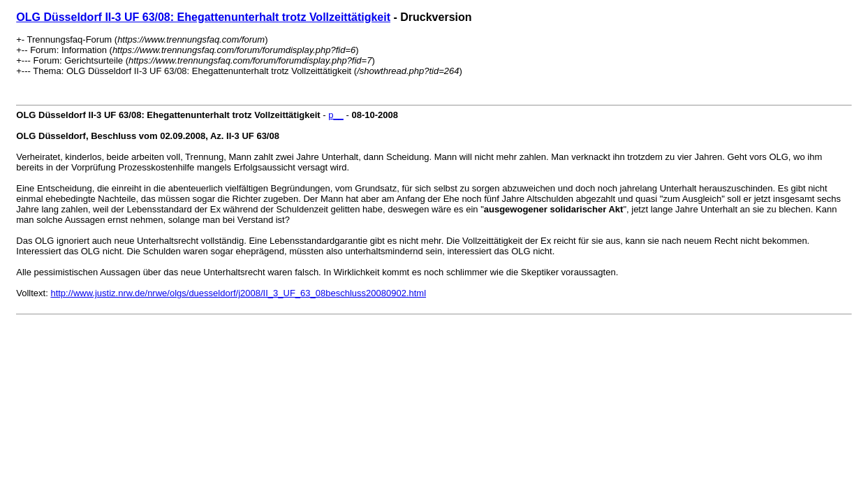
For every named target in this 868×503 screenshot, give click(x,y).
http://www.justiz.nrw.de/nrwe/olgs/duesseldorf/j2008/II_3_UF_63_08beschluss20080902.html (238, 293)
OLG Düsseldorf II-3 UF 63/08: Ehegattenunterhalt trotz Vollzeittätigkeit (203, 17)
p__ (336, 115)
